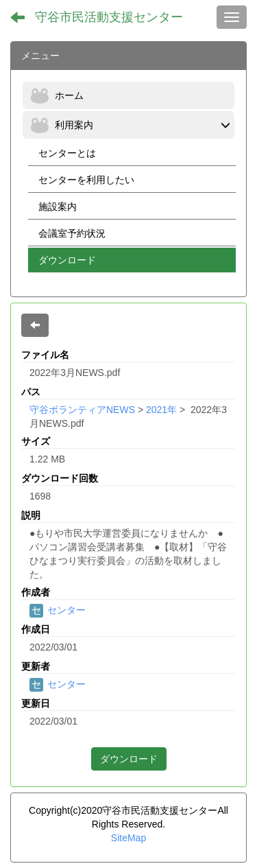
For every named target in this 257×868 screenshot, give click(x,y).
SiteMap (128, 838)
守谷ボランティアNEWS (82, 410)
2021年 (161, 410)
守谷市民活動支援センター (109, 17)
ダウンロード (129, 759)
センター (58, 610)
